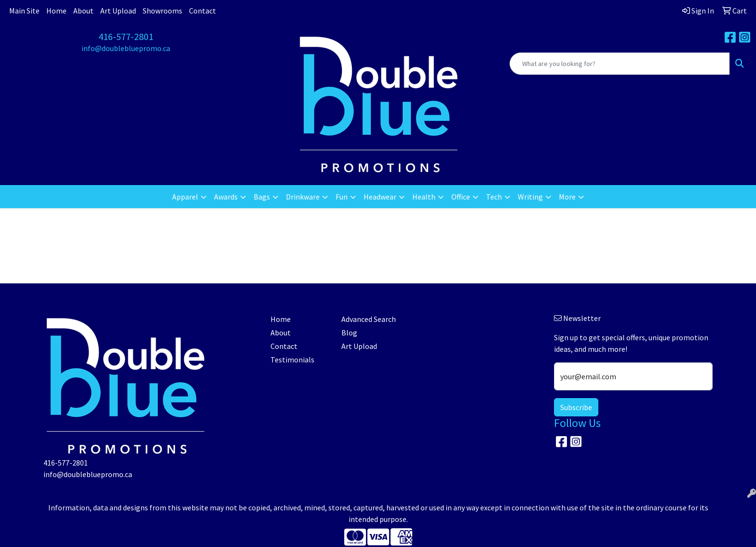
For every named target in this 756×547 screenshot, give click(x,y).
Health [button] (424, 197)
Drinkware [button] (303, 197)
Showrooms (162, 11)
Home (56, 11)
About (83, 11)
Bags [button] (262, 197)
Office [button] (461, 197)
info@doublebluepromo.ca (126, 48)
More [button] (567, 197)
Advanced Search (369, 319)
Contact (202, 11)
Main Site (24, 11)
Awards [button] (226, 197)
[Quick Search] (620, 64)
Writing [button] (530, 197)
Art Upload (118, 11)
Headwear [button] (380, 197)
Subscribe (576, 407)
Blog (349, 333)
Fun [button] (342, 197)
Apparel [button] (185, 197)
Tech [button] (494, 197)
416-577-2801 (126, 36)
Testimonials (292, 360)
